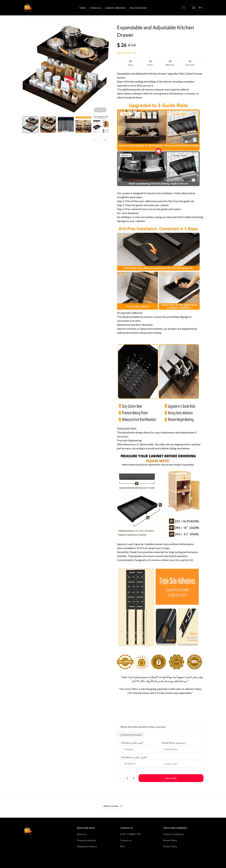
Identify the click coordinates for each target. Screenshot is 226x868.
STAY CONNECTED (130, 834)
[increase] (134, 778)
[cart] (197, 8)
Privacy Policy (170, 846)
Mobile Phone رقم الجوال (173, 743)
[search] (184, 8)
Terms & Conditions (173, 834)
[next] (105, 140)
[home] (28, 8)
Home (83, 8)
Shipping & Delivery (87, 846)
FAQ (122, 846)
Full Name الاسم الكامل (132, 743)
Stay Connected (138, 8)
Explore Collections (116, 8)
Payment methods (86, 840)
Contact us (96, 8)
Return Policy (170, 840)
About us (82, 834)
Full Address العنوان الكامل (134, 757)
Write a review (113, 806)
